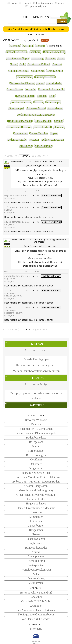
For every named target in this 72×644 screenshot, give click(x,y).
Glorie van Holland (39, 64)
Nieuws (37, 344)
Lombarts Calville (21, 102)
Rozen (36, 534)
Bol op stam (36, 442)
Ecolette (51, 58)
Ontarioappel (16, 108)
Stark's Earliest (42, 127)
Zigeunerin (26, 146)
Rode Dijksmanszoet (20, 121)
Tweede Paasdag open (36, 359)
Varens (36, 552)
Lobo (52, 96)
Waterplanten (36, 565)
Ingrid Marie (54, 83)
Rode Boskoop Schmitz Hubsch (36, 115)
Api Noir (28, 46)
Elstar (61, 58)
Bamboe (36, 424)
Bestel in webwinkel (51, 195)
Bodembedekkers (36, 438)
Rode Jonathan (43, 121)
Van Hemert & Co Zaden (36, 619)
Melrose (39, 102)
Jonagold (30, 89)
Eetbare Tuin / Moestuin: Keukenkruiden (36, 482)
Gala (22, 64)
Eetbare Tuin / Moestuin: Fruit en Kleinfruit (36, 477)
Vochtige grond (36, 561)
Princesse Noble (36, 108)
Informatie (36, 629)
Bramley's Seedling (54, 52)
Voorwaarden (36, 643)
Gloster (57, 64)
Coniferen (36, 459)
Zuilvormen (36, 583)
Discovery (37, 58)
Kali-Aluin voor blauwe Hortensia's (36, 610)
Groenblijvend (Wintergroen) (36, 490)
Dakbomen (36, 464)
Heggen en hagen (36, 503)
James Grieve (15, 89)
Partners (37, 405)
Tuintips (37, 378)
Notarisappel (53, 102)
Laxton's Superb (25, 96)
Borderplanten (36, 451)
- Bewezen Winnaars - (36, 420)
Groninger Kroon (45, 77)
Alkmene (15, 46)
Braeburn (35, 52)
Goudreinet (38, 71)
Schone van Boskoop (19, 127)
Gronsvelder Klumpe (22, 83)
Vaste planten (36, 556)
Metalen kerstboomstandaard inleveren (36, 371)
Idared (40, 83)
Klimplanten (36, 517)
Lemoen (42, 96)
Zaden (36, 574)
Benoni (40, 46)
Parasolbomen (36, 526)
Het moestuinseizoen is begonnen (36, 365)
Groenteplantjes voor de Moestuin (36, 495)
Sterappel (59, 127)
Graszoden (36, 606)
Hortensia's (36, 512)
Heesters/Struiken (36, 499)
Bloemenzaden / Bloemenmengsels (36, 433)
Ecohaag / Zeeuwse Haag (36, 473)
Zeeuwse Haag (36, 578)
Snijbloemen (36, 543)
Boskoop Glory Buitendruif (36, 593)
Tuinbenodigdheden (36, 548)
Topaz (54, 133)
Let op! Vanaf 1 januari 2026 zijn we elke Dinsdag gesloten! (36, 29)
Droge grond (36, 468)
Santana (59, 121)
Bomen (36, 446)
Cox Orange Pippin (18, 58)
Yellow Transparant (53, 140)
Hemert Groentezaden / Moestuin (36, 508)
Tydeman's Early (17, 140)
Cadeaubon (36, 597)
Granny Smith (55, 71)
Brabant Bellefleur (17, 52)
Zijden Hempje (43, 146)
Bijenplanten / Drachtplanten (36, 429)
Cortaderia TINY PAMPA (36, 601)
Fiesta (14, 64)
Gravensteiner (24, 77)
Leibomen (36, 521)
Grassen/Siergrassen (36, 486)
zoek (62, 21)
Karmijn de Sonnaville (51, 89)
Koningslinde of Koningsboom (36, 614)
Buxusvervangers (36, 455)
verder (45, 40)
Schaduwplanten (36, 539)
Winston (34, 140)
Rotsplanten (36, 530)
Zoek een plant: (38, 17)
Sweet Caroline (39, 133)
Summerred (21, 133)
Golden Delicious (19, 71)
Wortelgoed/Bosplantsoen (36, 570)
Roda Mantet (55, 108)
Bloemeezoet (54, 46)
